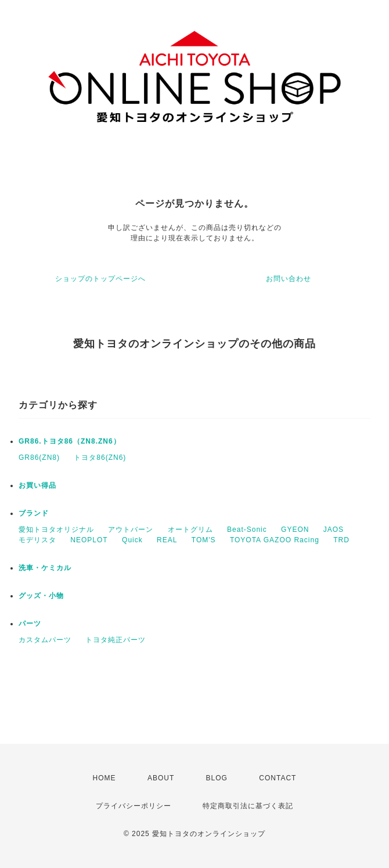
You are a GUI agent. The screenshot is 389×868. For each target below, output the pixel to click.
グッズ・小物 (41, 596)
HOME (105, 778)
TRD (341, 540)
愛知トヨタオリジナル (56, 530)
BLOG (217, 778)
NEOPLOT (89, 540)
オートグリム (190, 530)
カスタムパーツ (45, 640)
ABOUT (161, 778)
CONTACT (278, 778)
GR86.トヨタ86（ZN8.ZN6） (70, 441)
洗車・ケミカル (45, 568)
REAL (167, 540)
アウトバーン (131, 530)
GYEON (295, 530)
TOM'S (204, 540)
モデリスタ (37, 540)
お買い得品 (37, 485)
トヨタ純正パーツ (116, 640)
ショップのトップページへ (100, 279)
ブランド (34, 513)
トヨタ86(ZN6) (100, 458)
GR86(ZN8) (39, 458)
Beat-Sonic (247, 530)
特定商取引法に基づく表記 (248, 806)
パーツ (30, 624)
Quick (132, 540)
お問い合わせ (289, 279)
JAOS (334, 530)
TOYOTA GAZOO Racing (275, 540)
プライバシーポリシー (134, 806)
